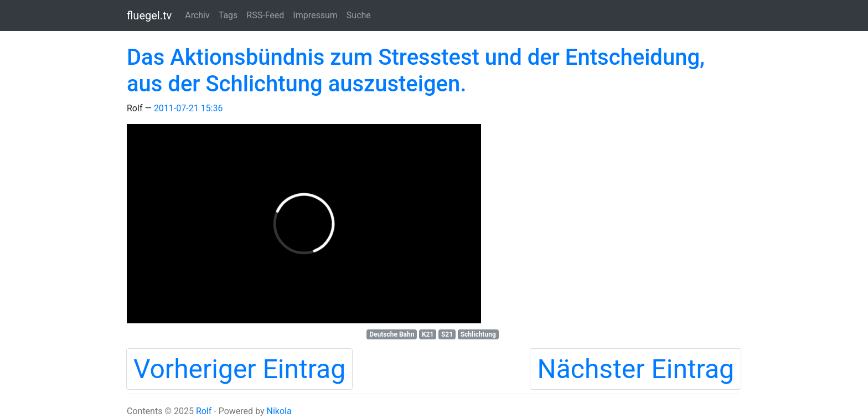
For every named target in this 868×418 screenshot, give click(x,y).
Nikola (279, 411)
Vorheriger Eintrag (239, 369)
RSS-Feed (265, 15)
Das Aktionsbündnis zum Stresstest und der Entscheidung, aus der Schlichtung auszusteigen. (416, 71)
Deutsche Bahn (392, 334)
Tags (228, 15)
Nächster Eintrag (635, 369)
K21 (428, 334)
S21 (447, 334)
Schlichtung (478, 334)
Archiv (197, 15)
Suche (359, 15)
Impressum (315, 15)
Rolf (204, 411)
